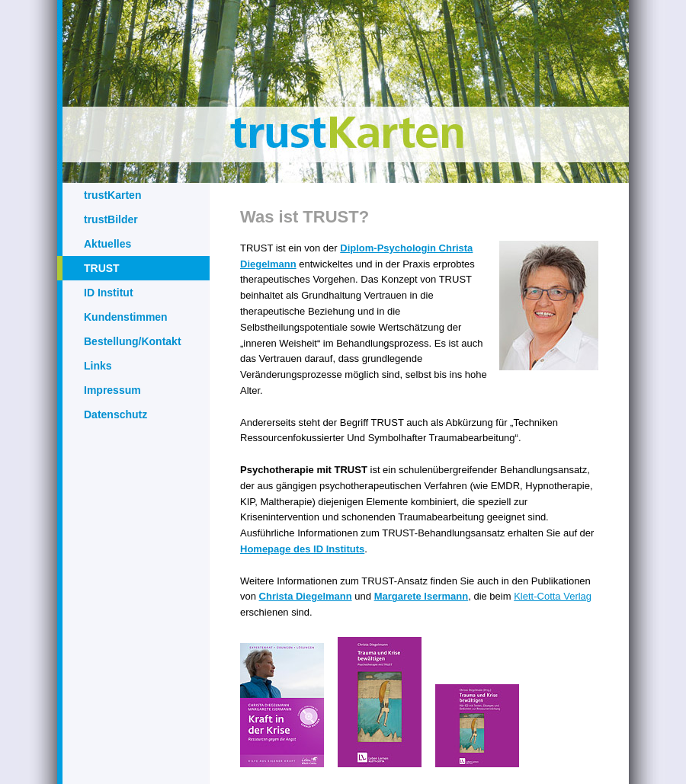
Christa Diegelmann (306, 596)
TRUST (102, 268)
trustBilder (111, 219)
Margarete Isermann (422, 596)
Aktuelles (107, 244)
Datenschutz (115, 414)
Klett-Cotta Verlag (553, 596)
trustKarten (112, 195)
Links (98, 366)
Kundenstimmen (126, 317)
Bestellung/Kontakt (133, 341)
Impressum (112, 390)
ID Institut (109, 293)
